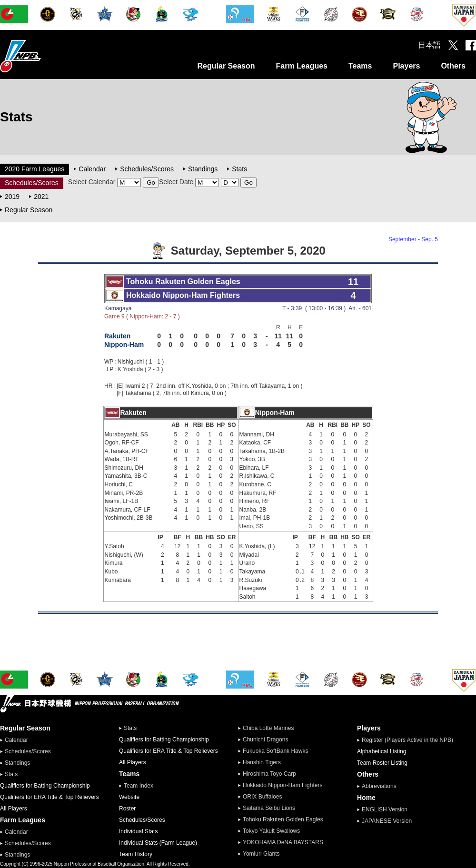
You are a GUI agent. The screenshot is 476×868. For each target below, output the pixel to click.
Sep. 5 (430, 239)
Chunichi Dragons (265, 740)
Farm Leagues (301, 66)
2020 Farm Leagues (35, 169)
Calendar (92, 169)
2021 (41, 197)
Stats (239, 169)
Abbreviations (379, 786)
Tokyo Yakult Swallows (271, 831)
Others (453, 66)
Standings (203, 169)
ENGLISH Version (385, 809)
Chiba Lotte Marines (268, 728)
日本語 (429, 45)
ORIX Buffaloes (263, 797)
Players (406, 66)
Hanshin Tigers (262, 762)
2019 (12, 197)
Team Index (139, 786)
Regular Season (226, 66)
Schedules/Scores (147, 169)
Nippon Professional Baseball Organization (44, 56)
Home (366, 798)
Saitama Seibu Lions (269, 808)
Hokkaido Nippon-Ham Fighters (283, 785)
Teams (360, 66)
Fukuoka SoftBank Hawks (275, 751)
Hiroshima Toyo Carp (269, 774)
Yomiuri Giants (261, 854)
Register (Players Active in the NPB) (410, 740)
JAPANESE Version (387, 821)
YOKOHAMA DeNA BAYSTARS (283, 842)
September (402, 239)
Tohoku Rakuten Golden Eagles (283, 819)
